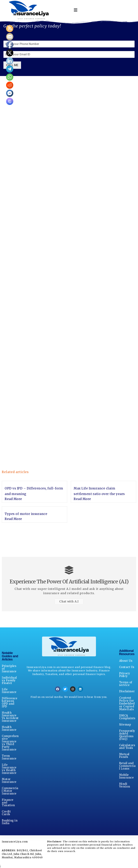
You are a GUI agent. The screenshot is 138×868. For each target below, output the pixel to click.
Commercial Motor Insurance (10, 791)
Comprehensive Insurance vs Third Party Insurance (10, 743)
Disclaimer (127, 691)
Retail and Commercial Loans (127, 766)
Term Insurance (9, 757)
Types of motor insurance (26, 514)
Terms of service (126, 684)
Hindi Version (125, 785)
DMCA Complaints (127, 717)
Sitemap (125, 725)
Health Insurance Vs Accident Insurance (10, 717)
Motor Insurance (9, 781)
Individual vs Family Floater (9, 681)
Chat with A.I (69, 602)
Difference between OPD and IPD (10, 703)
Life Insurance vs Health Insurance (9, 769)
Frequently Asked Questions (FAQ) (127, 735)
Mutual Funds (124, 756)
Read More (13, 499)
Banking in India (10, 822)
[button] (76, 10)
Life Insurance (9, 691)
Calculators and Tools (127, 747)
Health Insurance (9, 729)
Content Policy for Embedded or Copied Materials (127, 704)
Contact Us (127, 667)
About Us (126, 661)
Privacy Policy (125, 675)
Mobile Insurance (126, 776)
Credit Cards (6, 813)
